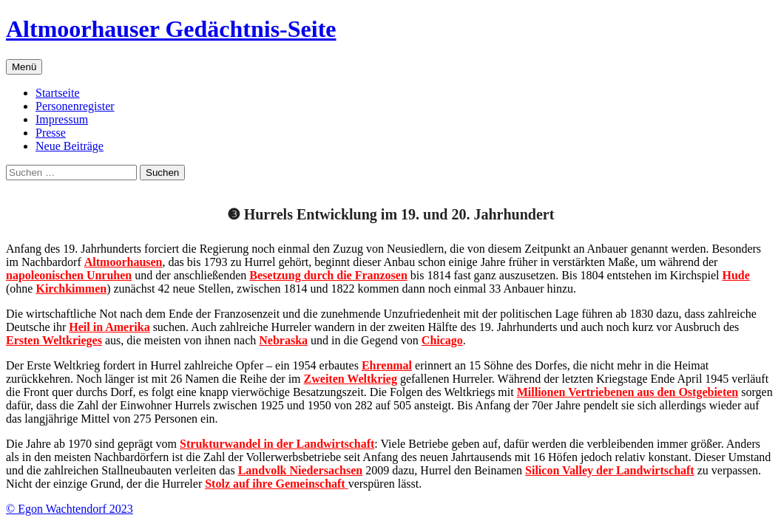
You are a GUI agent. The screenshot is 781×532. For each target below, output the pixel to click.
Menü (24, 67)
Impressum (62, 119)
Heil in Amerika (109, 327)
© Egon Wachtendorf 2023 (70, 509)
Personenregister (75, 106)
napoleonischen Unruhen (69, 275)
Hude (736, 275)
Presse (51, 133)
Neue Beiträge (70, 146)
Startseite (58, 93)
